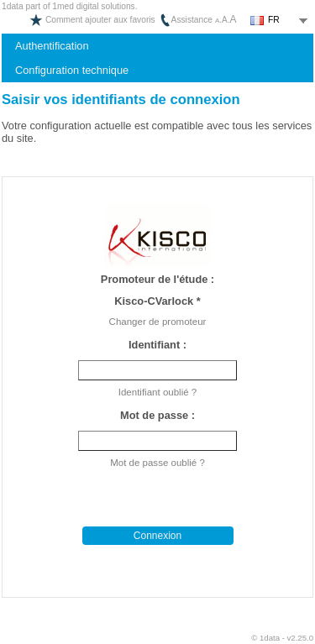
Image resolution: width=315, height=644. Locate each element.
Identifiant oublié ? (157, 392)
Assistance (186, 20)
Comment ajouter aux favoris (92, 20)
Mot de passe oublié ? (157, 463)
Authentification (52, 46)
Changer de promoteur (158, 322)
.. (226, 20)
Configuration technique (72, 70)
